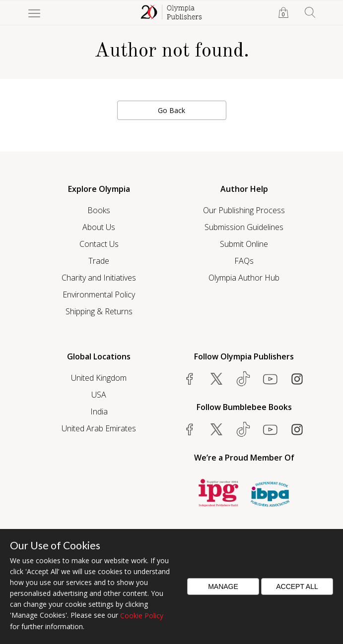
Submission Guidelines (244, 227)
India (99, 411)
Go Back (171, 110)
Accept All (297, 586)
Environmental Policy (99, 294)
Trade (99, 261)
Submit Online (244, 244)
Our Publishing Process (244, 210)
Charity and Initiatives (99, 278)
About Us (99, 227)
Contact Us (99, 244)
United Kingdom (99, 378)
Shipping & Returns (99, 311)
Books (99, 210)
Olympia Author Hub (244, 278)
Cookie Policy (142, 615)
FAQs (244, 261)
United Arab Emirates (99, 428)
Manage (223, 586)
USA (99, 395)
